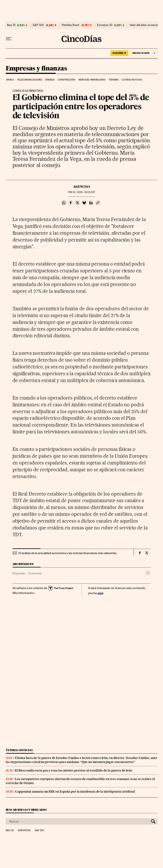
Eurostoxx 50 (105, 25)
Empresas (19, 573)
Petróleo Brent (70, 25)
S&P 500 (38, 25)
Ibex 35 (11, 25)
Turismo (114, 80)
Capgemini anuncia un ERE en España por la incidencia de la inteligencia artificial (75, 792)
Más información (24, 593)
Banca (10, 80)
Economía (35, 573)
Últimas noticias (132, 80)
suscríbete (119, 53)
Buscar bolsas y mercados (26, 810)
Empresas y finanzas (36, 69)
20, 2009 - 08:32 (81, 192)
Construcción (67, 80)
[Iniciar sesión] (144, 53)
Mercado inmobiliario (92, 80)
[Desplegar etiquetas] (148, 573)
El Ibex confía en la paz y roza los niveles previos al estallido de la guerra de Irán (73, 770)
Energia (50, 80)
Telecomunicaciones (30, 80)
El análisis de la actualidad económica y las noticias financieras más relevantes (67, 553)
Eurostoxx (24, 831)
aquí (100, 593)
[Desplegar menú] (9, 39)
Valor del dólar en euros (144, 25)
